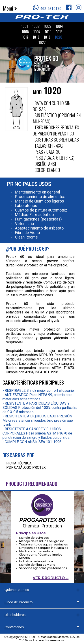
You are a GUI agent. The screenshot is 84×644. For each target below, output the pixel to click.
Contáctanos (14, 627)
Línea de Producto (19, 602)
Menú (10, 8)
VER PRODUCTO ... (51, 578)
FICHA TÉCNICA (19, 463)
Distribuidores (15, 615)
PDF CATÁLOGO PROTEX (26, 467)
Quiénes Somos (17, 590)
